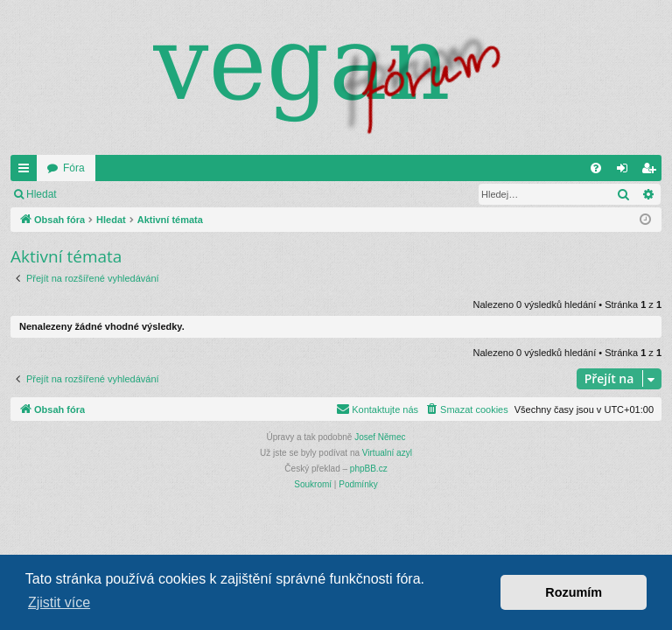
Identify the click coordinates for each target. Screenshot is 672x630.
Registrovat (186, 194)
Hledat (42, 194)
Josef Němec (380, 437)
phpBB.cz (369, 469)
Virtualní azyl (387, 453)
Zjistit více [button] (59, 602)
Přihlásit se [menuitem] (626, 171)
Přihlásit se (108, 194)
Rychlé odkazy (27, 171)
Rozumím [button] (574, 592)
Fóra (74, 168)
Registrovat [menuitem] (652, 171)
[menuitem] (596, 168)
